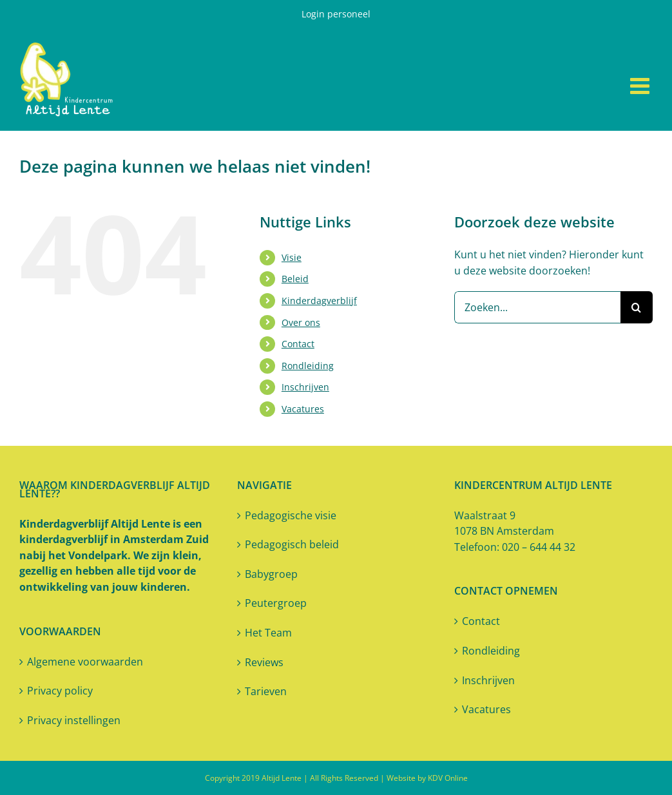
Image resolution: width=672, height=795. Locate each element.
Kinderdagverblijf (319, 301)
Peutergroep (276, 603)
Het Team (268, 633)
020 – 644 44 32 (539, 547)
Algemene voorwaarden (85, 662)
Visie (292, 257)
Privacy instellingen (74, 720)
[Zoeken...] (537, 307)
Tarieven (266, 691)
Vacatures (303, 409)
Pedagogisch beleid (292, 544)
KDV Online (448, 778)
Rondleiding (308, 366)
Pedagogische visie (291, 515)
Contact (298, 344)
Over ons (301, 322)
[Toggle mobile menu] (641, 85)
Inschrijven (305, 387)
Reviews (264, 662)
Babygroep (271, 574)
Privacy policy (60, 691)
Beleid (295, 279)
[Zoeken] (637, 307)
